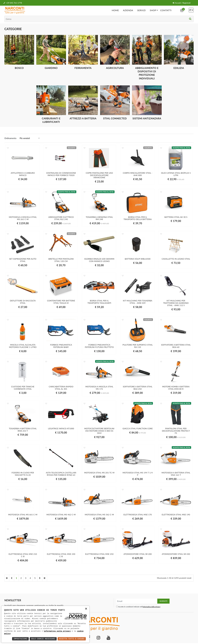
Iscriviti (163, 601)
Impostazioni (20, 639)
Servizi (141, 10)
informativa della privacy (152, 607)
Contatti (166, 10)
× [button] (86, 609)
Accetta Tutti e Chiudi (72, 639)
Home (115, 10)
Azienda (128, 10)
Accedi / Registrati (182, 3)
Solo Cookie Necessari (43, 639)
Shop (154, 10)
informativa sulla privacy (57, 631)
